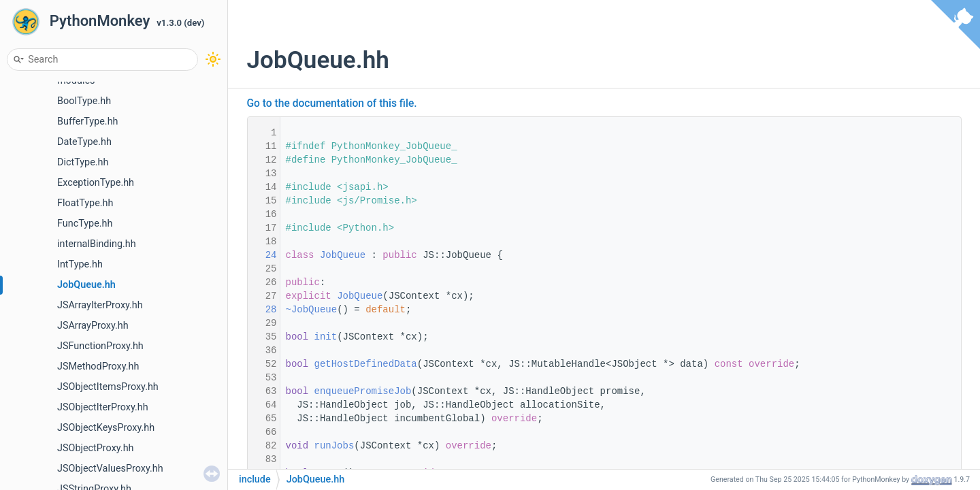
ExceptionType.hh (96, 183)
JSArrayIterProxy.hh (100, 305)
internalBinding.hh (97, 244)
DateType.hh (84, 142)
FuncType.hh (85, 224)
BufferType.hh (88, 121)
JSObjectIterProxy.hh (103, 407)
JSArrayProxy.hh (93, 326)
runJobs (334, 446)
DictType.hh (83, 162)
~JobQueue (312, 310)
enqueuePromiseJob (363, 391)
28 (262, 310)
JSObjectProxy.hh (96, 448)
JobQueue (343, 255)
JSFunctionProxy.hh (100, 346)
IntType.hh (80, 264)
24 (262, 255)
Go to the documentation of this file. (332, 103)
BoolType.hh (84, 101)
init (326, 337)
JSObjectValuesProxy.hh (110, 469)
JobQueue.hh (86, 285)
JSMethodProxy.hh (98, 366)
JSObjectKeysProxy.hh (106, 428)
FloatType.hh (85, 203)
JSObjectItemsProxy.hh (108, 387)
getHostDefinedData (366, 364)
